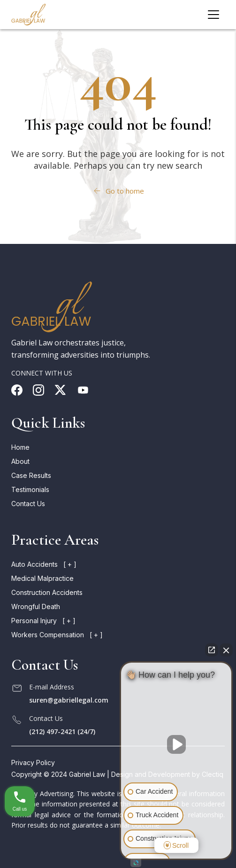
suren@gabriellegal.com (69, 700)
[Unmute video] (176, 744)
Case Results (31, 475)
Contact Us (28, 504)
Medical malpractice (42, 578)
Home (20, 447)
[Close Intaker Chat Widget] (226, 650)
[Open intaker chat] (136, 863)
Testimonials (30, 489)
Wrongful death (36, 606)
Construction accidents (47, 592)
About (20, 461)
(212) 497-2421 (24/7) (62, 731)
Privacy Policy (33, 762)
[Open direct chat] (212, 650)
